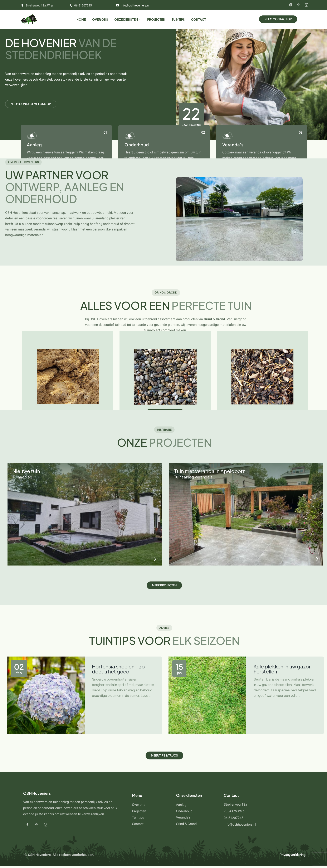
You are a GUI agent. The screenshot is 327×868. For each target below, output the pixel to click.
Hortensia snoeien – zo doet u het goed (118, 669)
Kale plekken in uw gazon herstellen (283, 669)
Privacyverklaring (292, 855)
